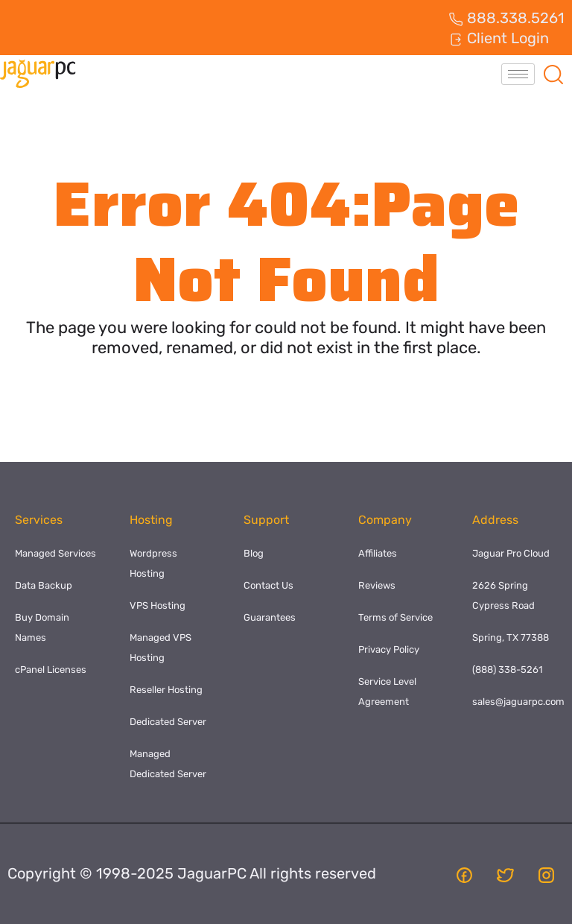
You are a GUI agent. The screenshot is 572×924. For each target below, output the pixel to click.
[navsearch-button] (553, 74)
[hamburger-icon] (518, 74)
